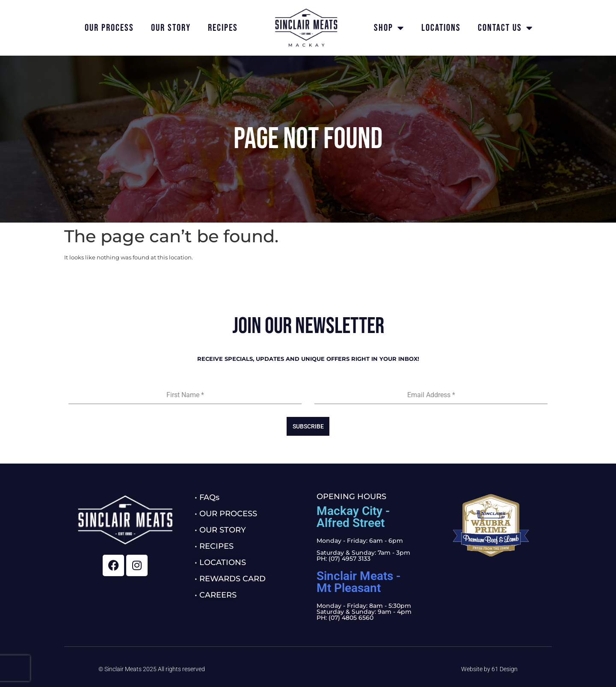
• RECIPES (214, 546)
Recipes (223, 28)
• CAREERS (216, 595)
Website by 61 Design (489, 669)
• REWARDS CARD (230, 579)
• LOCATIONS (220, 562)
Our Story (171, 28)
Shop (389, 28)
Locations (441, 28)
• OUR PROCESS (226, 514)
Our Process (109, 28)
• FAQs (207, 497)
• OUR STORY (220, 530)
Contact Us (505, 28)
